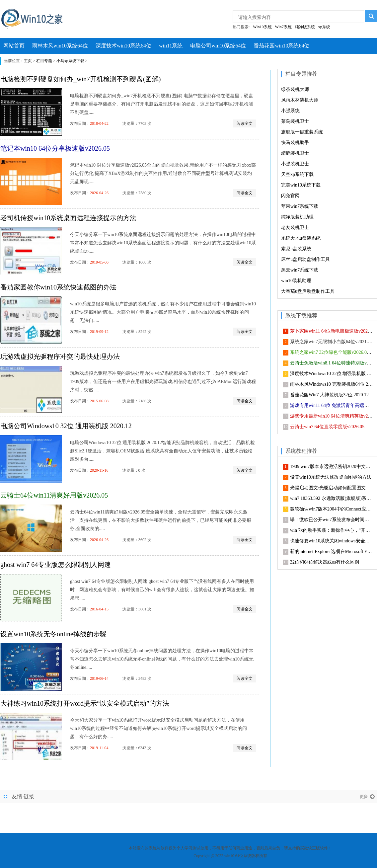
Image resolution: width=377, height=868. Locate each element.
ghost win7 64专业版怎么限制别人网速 (56, 565)
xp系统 (324, 27)
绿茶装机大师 (295, 89)
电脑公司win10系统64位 (218, 46)
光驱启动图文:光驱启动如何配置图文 (328, 488)
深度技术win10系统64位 (123, 46)
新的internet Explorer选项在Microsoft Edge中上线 (332, 552)
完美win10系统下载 (301, 185)
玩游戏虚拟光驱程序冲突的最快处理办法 (60, 356)
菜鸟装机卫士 (295, 121)
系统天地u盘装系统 (301, 238)
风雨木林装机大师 (300, 100)
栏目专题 (44, 61)
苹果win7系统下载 (300, 206)
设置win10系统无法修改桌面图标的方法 (331, 477)
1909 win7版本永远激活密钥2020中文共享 (332, 467)
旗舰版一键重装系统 (302, 132)
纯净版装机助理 (297, 217)
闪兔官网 (290, 196)
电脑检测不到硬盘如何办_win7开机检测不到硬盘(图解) (80, 79)
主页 (28, 61)
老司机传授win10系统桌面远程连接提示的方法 (68, 218)
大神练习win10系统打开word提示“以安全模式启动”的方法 (85, 703)
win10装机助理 (296, 281)
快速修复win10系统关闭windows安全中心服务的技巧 (332, 541)
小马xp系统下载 (70, 61)
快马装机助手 (295, 143)
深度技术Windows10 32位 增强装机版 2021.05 (332, 374)
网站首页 (14, 46)
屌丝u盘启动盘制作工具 (305, 259)
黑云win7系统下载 (300, 270)
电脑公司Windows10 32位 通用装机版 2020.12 (66, 426)
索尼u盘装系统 (296, 249)
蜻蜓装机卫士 (295, 153)
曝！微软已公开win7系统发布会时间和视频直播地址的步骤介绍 (332, 520)
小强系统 (290, 111)
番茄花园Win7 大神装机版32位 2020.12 (329, 395)
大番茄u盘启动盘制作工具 (308, 291)
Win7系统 (283, 27)
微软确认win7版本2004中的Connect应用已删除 (332, 509)
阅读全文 (245, 123)
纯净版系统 (305, 27)
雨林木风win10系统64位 (60, 46)
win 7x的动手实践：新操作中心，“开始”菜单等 (332, 530)
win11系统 (171, 46)
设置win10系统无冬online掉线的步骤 (53, 634)
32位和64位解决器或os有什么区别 (325, 562)
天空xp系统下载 (297, 174)
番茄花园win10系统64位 (281, 46)
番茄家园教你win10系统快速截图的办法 (58, 287)
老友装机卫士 (295, 228)
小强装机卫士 (295, 164)
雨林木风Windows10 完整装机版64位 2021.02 (332, 384)
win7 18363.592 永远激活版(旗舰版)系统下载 (332, 498)
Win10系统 (262, 27)
